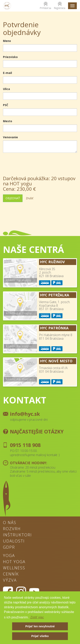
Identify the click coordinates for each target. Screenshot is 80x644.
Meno (7, 41)
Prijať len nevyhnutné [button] (40, 626)
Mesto (8, 121)
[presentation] (33, 163)
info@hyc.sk (25, 414)
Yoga (9, 556)
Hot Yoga (14, 562)
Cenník (11, 574)
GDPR (9, 547)
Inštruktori (17, 535)
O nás (10, 523)
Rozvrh (12, 529)
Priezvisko (10, 57)
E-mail (7, 73)
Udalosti (14, 541)
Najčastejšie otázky (37, 431)
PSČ (6, 105)
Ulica (6, 89)
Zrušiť (30, 198)
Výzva (10, 580)
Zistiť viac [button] (37, 617)
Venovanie (10, 137)
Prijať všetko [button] (40, 636)
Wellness (14, 568)
